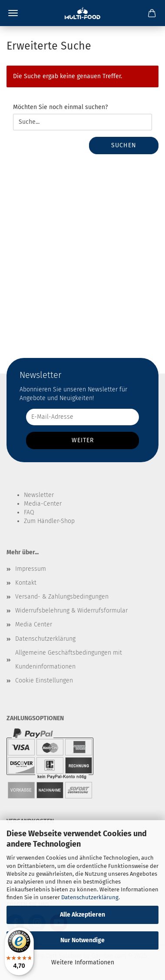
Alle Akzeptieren (82, 915)
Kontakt (26, 583)
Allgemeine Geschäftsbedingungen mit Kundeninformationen (69, 660)
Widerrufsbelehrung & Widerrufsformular (71, 611)
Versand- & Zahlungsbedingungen (62, 597)
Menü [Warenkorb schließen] (13, 13)
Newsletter (39, 495)
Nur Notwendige (82, 940)
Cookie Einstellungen (44, 680)
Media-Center (43, 504)
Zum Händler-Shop (49, 521)
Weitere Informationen (83, 962)
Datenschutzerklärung (90, 897)
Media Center (34, 624)
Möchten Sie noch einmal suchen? (60, 107)
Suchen (124, 145)
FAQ (29, 512)
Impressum (31, 569)
